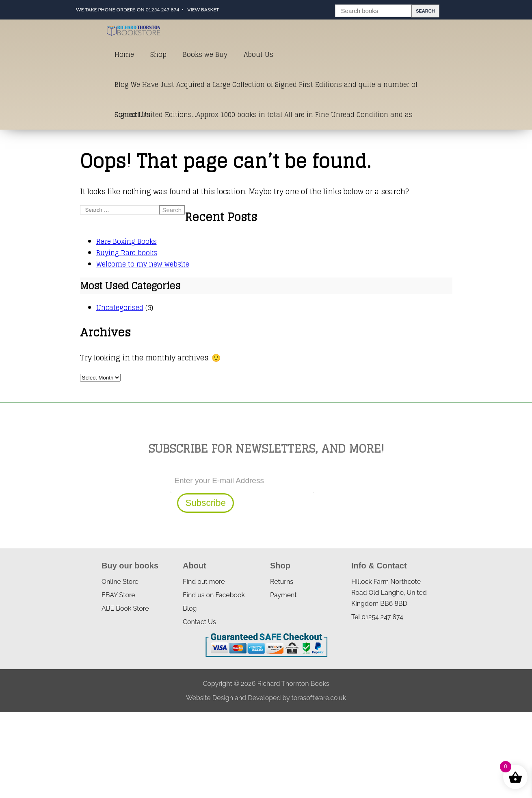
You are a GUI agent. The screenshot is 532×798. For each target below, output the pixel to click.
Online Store (120, 582)
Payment (283, 595)
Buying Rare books (127, 253)
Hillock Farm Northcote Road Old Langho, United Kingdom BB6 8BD (389, 593)
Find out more (204, 582)
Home (124, 54)
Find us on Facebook (214, 595)
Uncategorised (120, 308)
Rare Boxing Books (127, 241)
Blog (190, 608)
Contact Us (132, 115)
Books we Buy (205, 54)
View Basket (203, 10)
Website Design (210, 698)
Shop (158, 54)
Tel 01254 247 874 (377, 617)
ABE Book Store (125, 608)
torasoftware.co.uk (319, 698)
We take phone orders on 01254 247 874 (128, 10)
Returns (282, 582)
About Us (258, 54)
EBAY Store (118, 595)
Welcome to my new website (143, 264)
